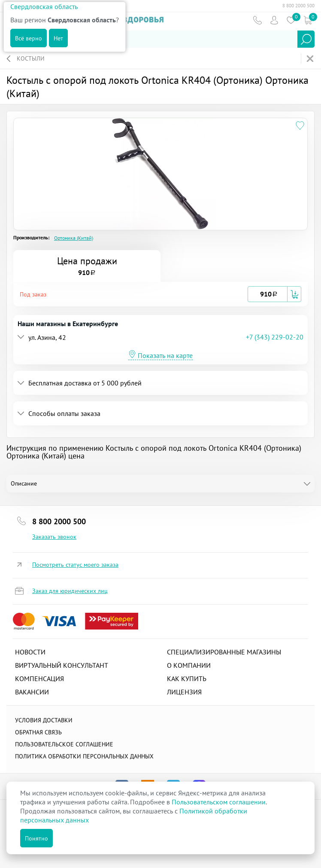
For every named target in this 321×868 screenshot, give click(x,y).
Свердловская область (44, 6)
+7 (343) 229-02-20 (275, 337)
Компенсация (39, 679)
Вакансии (32, 692)
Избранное (291, 20)
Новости (30, 652)
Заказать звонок (54, 537)
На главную (311, 59)
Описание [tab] (24, 483)
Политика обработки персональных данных (84, 756)
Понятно (36, 838)
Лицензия (184, 692)
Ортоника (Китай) (74, 238)
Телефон (257, 20)
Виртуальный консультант (62, 665)
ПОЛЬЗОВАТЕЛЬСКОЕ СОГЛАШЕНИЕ (64, 744)
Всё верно (29, 38)
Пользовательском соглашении (219, 802)
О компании (189, 665)
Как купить (187, 679)
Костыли (31, 58)
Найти (306, 39)
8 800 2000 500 (298, 6)
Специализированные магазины (224, 652)
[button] (134, 294)
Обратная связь (38, 732)
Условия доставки (44, 720)
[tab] (160, 294)
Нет (58, 38)
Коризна (307, 20)
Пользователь (274, 20)
